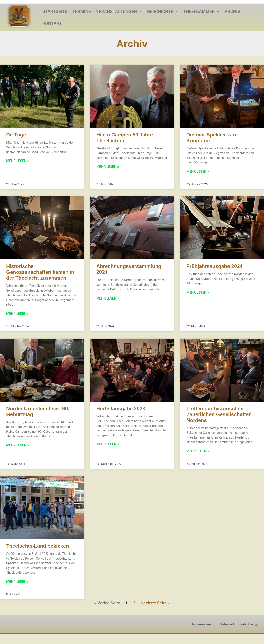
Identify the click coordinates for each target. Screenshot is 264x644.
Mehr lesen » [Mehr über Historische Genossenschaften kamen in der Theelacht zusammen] (18, 314)
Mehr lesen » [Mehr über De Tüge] (18, 161)
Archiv (233, 11)
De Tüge (16, 135)
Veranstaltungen (119, 11)
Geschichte (163, 11)
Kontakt (52, 23)
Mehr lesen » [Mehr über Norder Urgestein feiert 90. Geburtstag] (18, 445)
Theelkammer (202, 11)
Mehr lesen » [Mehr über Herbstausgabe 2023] (108, 444)
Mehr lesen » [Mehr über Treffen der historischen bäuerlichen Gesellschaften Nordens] (198, 451)
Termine (82, 11)
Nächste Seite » (155, 603)
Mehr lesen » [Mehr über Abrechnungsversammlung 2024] (108, 298)
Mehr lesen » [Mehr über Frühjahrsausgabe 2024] (198, 293)
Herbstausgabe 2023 (121, 409)
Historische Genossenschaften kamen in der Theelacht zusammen (40, 272)
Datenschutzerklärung (238, 624)
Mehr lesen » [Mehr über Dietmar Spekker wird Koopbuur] (198, 172)
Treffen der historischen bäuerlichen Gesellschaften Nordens (219, 414)
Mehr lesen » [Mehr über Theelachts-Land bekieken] (18, 582)
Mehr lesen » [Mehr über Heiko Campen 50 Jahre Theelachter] (108, 167)
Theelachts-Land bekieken (38, 546)
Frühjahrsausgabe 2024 (214, 266)
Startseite (55, 11)
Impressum (201, 624)
